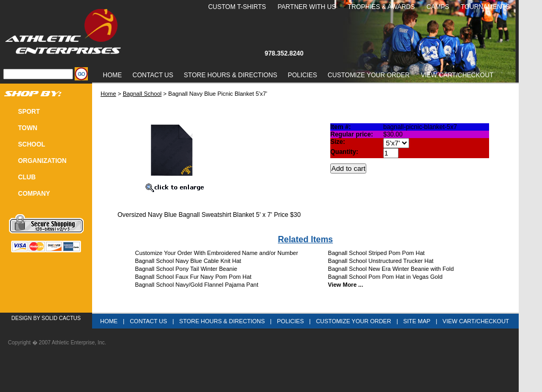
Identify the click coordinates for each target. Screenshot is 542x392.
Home (112, 75)
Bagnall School (142, 94)
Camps (438, 7)
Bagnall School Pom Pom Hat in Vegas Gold (385, 277)
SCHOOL (31, 144)
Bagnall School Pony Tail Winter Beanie (186, 269)
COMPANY (34, 194)
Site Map (417, 321)
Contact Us (153, 75)
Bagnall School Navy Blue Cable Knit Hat (188, 261)
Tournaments (485, 7)
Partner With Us (306, 7)
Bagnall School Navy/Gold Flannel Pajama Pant (197, 285)
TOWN (28, 128)
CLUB (27, 177)
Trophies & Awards (381, 7)
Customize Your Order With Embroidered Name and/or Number (216, 253)
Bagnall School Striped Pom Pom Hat (377, 253)
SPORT (29, 112)
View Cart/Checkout (476, 321)
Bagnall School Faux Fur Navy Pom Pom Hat (193, 277)
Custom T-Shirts (237, 7)
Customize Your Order (369, 75)
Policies (302, 75)
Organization (42, 161)
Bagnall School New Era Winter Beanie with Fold (391, 269)
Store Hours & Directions (230, 75)
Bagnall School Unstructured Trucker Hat (381, 261)
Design (22, 318)
